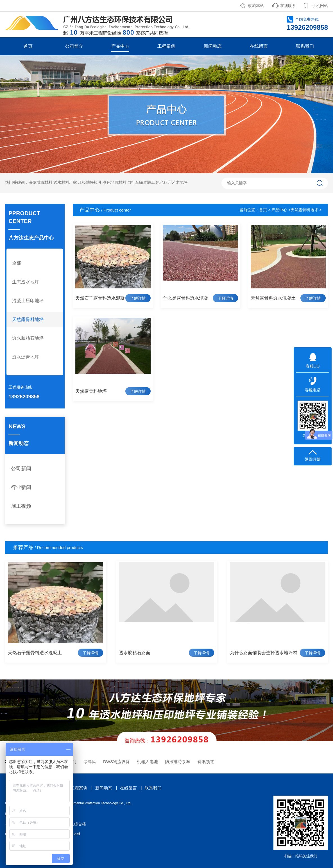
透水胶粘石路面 (135, 653)
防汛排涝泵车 (178, 762)
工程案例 (166, 46)
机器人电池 (147, 762)
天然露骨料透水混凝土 (273, 298)
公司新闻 (21, 469)
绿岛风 (90, 762)
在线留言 (259, 46)
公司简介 (74, 46)
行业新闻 (21, 487)
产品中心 (120, 46)
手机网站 (320, 6)
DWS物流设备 (116, 762)
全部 (17, 263)
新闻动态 (213, 46)
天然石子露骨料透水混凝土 (35, 653)
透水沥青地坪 (26, 357)
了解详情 (138, 298)
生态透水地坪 (26, 282)
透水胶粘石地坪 (28, 338)
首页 (28, 46)
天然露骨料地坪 (28, 319)
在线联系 (288, 6)
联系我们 (305, 46)
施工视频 (21, 506)
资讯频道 (206, 762)
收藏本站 (256, 6)
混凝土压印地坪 (28, 301)
